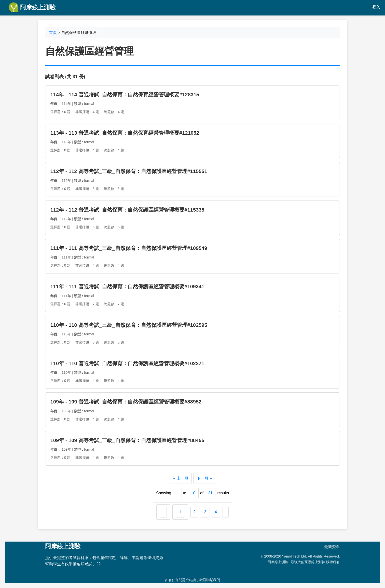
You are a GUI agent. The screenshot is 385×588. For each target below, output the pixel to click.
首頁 (53, 33)
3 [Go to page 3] (205, 512)
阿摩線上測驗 (32, 7)
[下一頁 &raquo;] (225, 512)
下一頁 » (204, 478)
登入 (376, 7)
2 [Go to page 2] (195, 512)
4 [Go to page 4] (216, 512)
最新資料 (332, 547)
